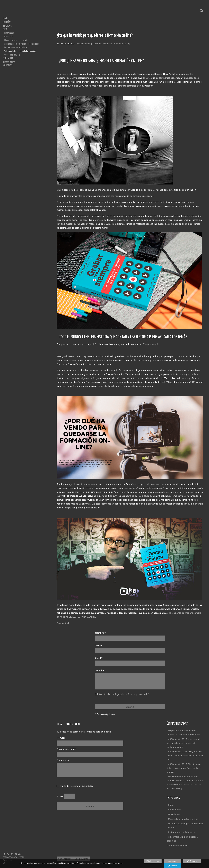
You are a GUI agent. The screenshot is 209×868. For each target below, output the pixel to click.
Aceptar (172, 866)
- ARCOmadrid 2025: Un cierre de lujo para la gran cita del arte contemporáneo (184, 743)
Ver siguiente (82, 859)
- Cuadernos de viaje (177, 845)
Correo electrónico (66, 749)
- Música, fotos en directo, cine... (183, 819)
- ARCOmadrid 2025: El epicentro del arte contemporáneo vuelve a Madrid (184, 768)
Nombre (100, 633)
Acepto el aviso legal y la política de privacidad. (123, 694)
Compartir (63, 623)
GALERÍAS (7, 22)
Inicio (5, 19)
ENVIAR (130, 707)
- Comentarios (120, 44)
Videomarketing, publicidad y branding (20, 51)
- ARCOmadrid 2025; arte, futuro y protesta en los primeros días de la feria (185, 755)
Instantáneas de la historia (16, 48)
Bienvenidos (9, 33)
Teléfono (100, 645)
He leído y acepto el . (76, 786)
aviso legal (87, 786)
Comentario (63, 760)
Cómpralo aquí (150, 344)
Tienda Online (9, 62)
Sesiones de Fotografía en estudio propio (21, 44)
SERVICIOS (7, 26)
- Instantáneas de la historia (181, 832)
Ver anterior (65, 859)
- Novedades (173, 814)
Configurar (172, 861)
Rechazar (192, 861)
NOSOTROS (8, 66)
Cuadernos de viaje (12, 55)
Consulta (100, 670)
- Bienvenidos (174, 810)
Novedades (9, 37)
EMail (99, 658)
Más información (153, 861)
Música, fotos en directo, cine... (17, 40)
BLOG (5, 30)
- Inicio (170, 805)
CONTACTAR (8, 58)
